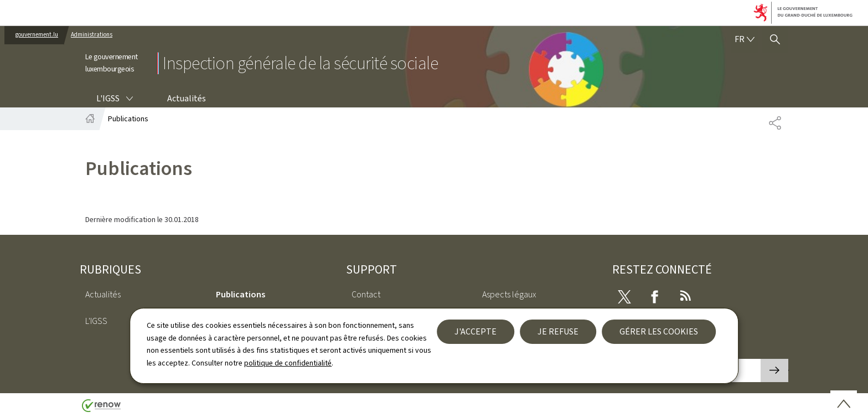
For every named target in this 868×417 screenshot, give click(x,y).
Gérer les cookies (659, 331)
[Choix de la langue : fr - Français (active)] (745, 39)
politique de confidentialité (288, 363)
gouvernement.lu (37, 35)
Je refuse (558, 331)
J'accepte (476, 331)
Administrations (92, 35)
